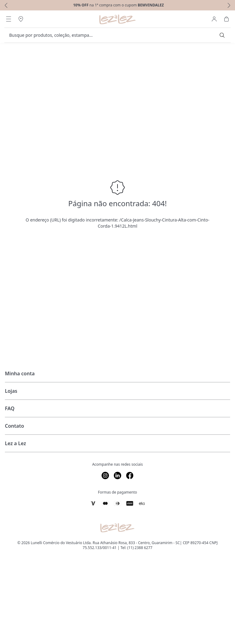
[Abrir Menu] (9, 19)
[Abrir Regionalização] (21, 19)
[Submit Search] (222, 35)
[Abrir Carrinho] (226, 19)
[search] (114, 35)
